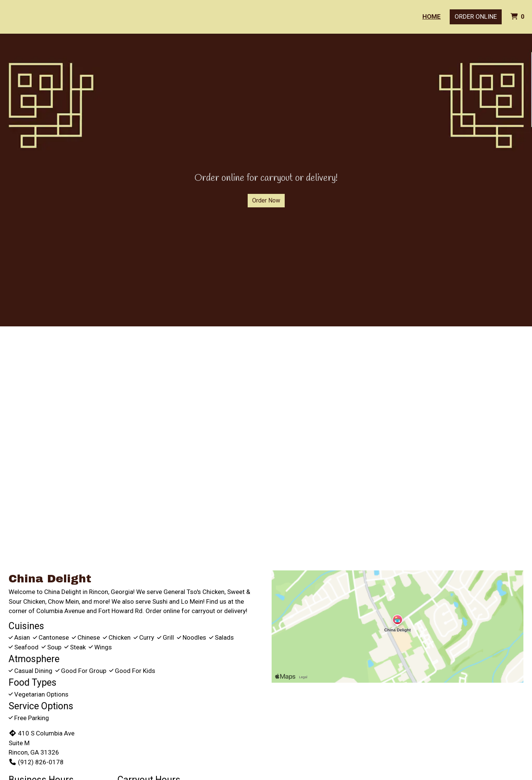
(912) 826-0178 (36, 762)
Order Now (266, 200)
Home (432, 16)
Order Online (476, 16)
